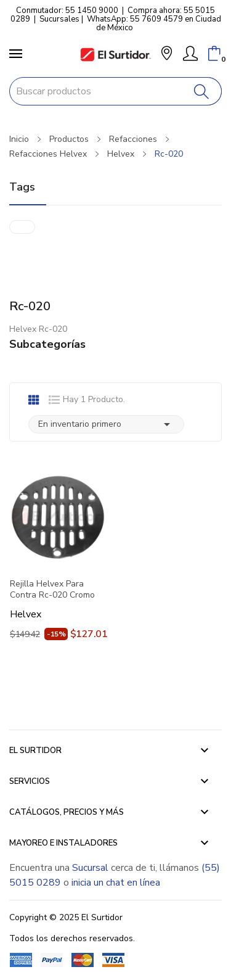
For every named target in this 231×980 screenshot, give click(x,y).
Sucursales (59, 19)
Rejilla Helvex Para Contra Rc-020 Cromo (52, 590)
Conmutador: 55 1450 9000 (67, 10)
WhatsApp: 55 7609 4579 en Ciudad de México (154, 23)
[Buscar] (202, 91)
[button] (167, 55)
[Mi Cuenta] (190, 54)
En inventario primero (106, 424)
